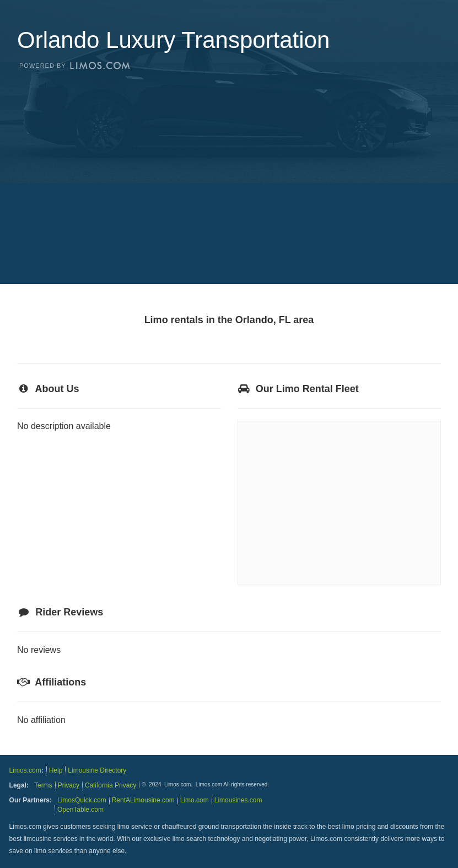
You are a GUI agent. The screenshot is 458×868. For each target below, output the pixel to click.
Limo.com (195, 800)
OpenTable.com (80, 810)
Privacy (69, 785)
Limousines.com (238, 800)
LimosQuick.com (82, 800)
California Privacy (111, 785)
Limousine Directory (97, 770)
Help (56, 770)
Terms (43, 785)
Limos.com (25, 770)
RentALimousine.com (143, 800)
